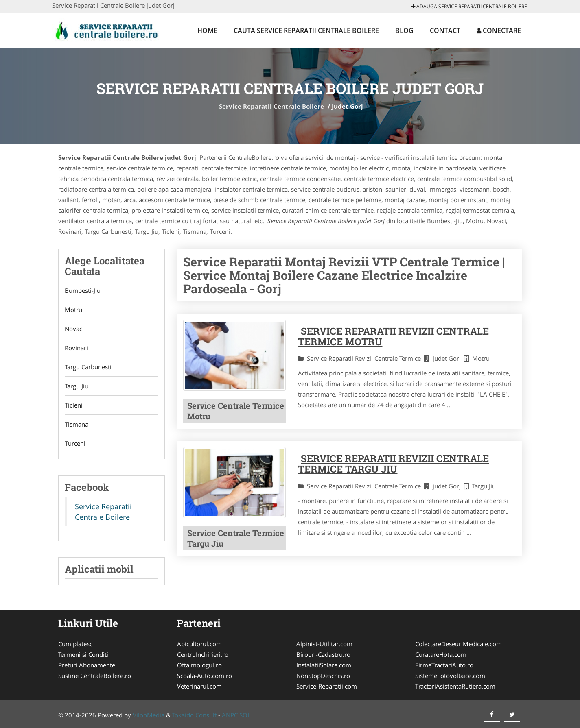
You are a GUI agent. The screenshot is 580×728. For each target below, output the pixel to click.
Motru (73, 310)
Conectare (499, 31)
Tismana (77, 424)
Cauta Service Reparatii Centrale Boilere (306, 31)
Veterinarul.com (199, 686)
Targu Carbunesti (88, 367)
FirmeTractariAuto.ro (444, 665)
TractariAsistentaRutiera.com (455, 686)
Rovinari (76, 348)
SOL (245, 715)
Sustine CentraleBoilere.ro (95, 676)
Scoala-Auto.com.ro (205, 676)
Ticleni (74, 405)
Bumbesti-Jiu (83, 290)
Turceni (75, 443)
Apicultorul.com (199, 644)
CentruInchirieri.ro (203, 654)
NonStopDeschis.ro (323, 676)
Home (207, 31)
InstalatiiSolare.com (324, 665)
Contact (445, 31)
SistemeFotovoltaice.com (450, 676)
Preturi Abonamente (87, 665)
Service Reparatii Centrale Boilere (271, 106)
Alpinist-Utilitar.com (324, 644)
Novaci (74, 329)
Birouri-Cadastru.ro (323, 654)
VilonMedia (149, 715)
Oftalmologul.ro (199, 665)
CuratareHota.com (441, 654)
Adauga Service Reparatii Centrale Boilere (469, 6)
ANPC (230, 715)
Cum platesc (75, 644)
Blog (404, 31)
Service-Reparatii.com (327, 686)
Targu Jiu (77, 386)
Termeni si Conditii (84, 654)
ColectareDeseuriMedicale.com (459, 644)
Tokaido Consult (194, 715)
